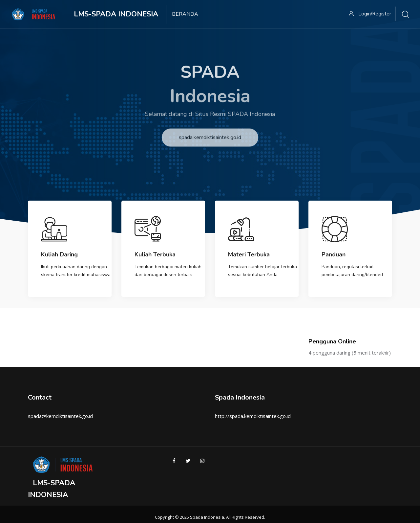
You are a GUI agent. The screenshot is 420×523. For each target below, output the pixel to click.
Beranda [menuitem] (185, 14)
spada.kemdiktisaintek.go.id (210, 146)
